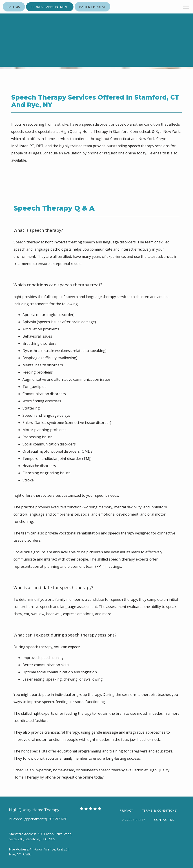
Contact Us (164, 820)
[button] (186, 7)
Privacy (126, 810)
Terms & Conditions (160, 810)
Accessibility (134, 820)
